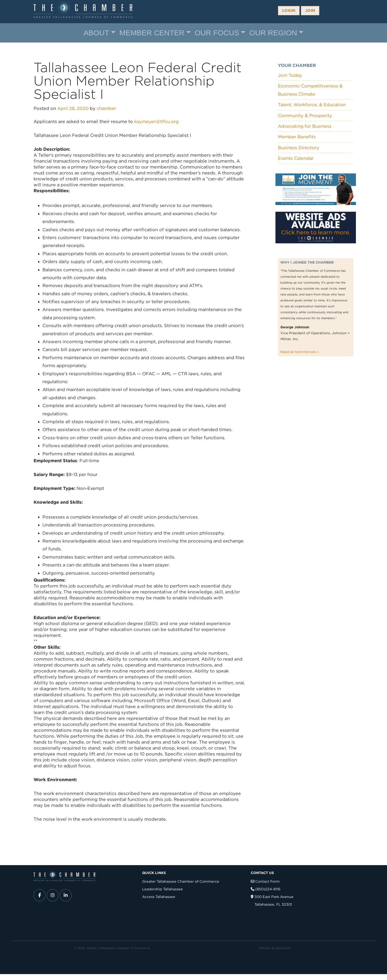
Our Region (273, 33)
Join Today (290, 75)
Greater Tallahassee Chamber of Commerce (181, 881)
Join (310, 10)
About (96, 33)
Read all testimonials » (300, 352)
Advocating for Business (305, 126)
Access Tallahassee (159, 897)
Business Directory (299, 148)
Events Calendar (296, 158)
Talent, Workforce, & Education (312, 105)
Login (289, 10)
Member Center (152, 33)
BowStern (284, 948)
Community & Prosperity (305, 115)
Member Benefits (297, 137)
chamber (106, 108)
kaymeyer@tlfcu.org (156, 121)
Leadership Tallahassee (163, 889)
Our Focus (217, 33)
